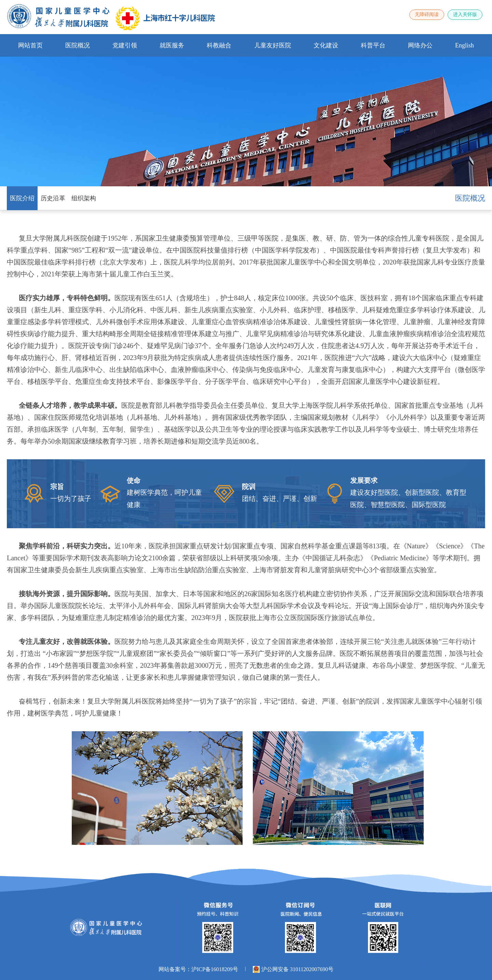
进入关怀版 (465, 15)
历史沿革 (53, 198)
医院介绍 (22, 198)
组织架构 (84, 198)
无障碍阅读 (427, 15)
